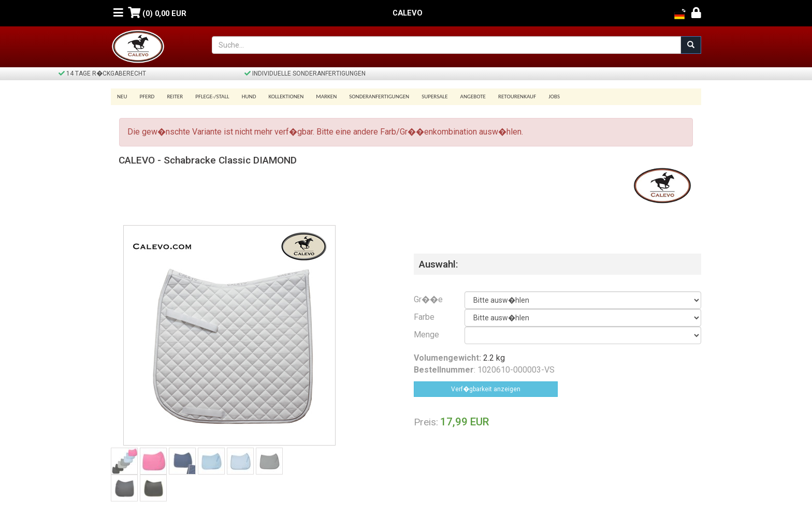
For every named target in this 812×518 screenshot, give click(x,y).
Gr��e (428, 299)
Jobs (554, 97)
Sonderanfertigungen (379, 97)
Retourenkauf (517, 97)
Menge (426, 335)
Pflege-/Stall (212, 97)
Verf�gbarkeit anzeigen (486, 389)
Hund (249, 97)
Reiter (175, 97)
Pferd (147, 97)
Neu (122, 97)
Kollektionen (286, 97)
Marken (326, 97)
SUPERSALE (434, 97)
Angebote (473, 97)
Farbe (424, 317)
